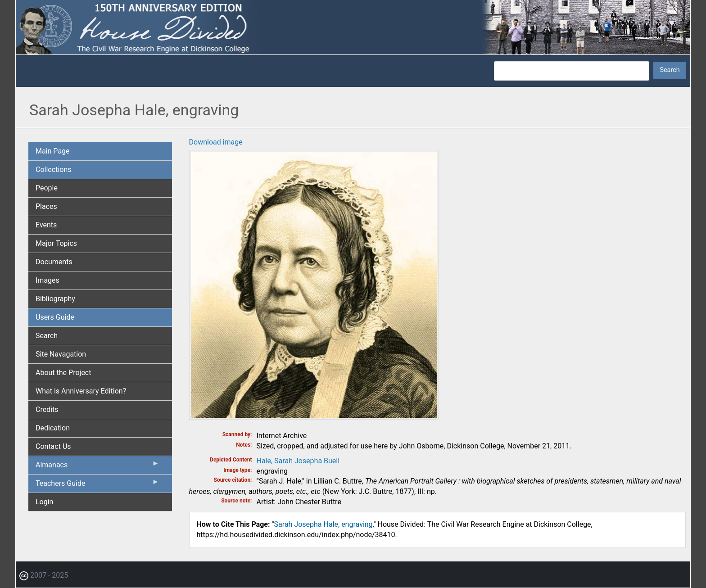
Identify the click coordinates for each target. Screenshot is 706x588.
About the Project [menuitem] (63, 373)
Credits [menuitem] (47, 409)
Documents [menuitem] (54, 262)
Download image (216, 142)
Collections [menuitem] (54, 170)
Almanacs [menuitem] (97, 467)
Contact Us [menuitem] (53, 446)
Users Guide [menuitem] (55, 317)
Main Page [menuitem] (53, 151)
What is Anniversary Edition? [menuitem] (81, 391)
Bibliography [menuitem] (55, 299)
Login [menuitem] (44, 502)
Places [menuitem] (46, 206)
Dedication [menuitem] (53, 428)
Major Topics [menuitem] (56, 243)
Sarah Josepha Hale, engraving (324, 524)
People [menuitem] (47, 188)
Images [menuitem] (48, 280)
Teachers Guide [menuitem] (97, 485)
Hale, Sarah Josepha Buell (298, 461)
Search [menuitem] (47, 336)
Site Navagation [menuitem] (61, 354)
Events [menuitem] (46, 225)
